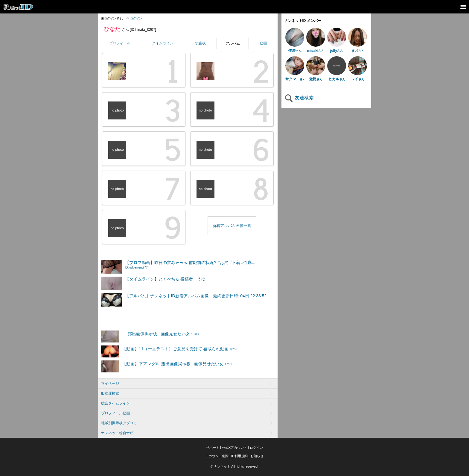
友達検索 (299, 98)
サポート (213, 448)
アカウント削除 (217, 456)
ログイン (136, 18)
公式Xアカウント (234, 448)
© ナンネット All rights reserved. (234, 466)
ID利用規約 (239, 456)
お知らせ (257, 456)
